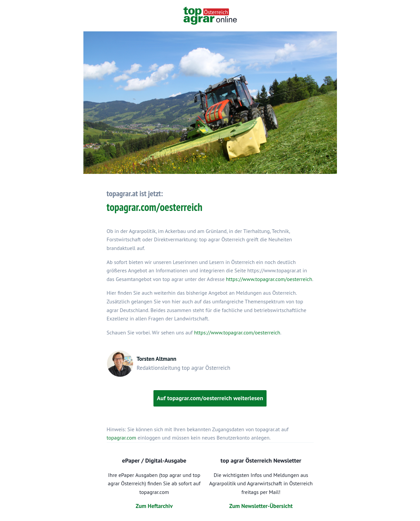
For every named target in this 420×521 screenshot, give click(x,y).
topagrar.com (122, 438)
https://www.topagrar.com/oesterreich (269, 279)
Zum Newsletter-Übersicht (261, 506)
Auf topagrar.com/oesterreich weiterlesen (210, 398)
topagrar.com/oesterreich (155, 207)
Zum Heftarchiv (154, 506)
